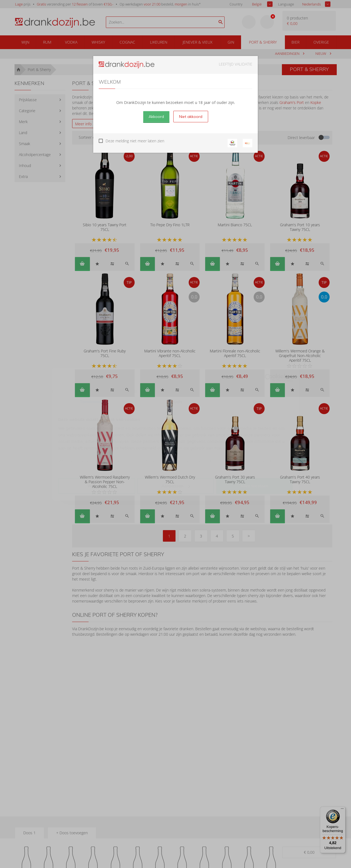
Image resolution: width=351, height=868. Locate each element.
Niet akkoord (191, 117)
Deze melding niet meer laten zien (135, 141)
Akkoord (156, 117)
